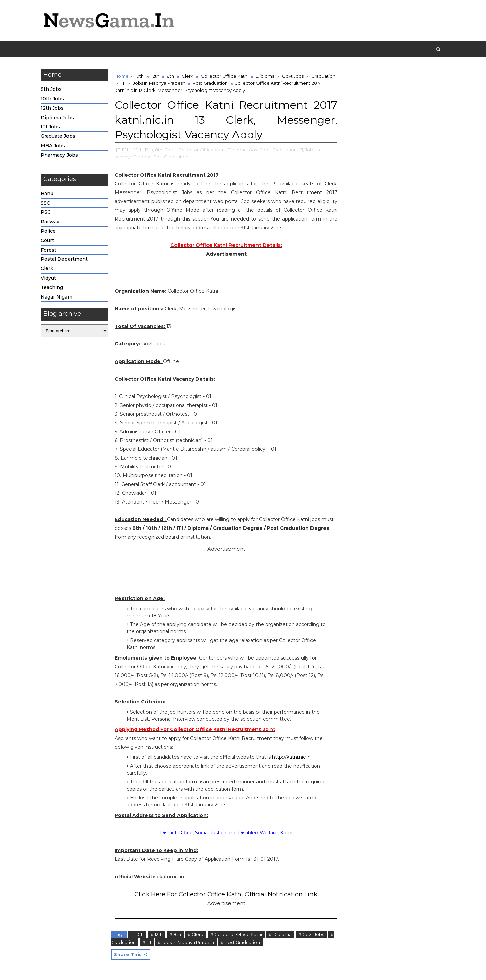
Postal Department (64, 259)
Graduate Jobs (58, 136)
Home (122, 76)
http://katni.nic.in (291, 757)
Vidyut (48, 278)
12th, (149, 150)
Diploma (265, 76)
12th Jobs (52, 108)
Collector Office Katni (225, 76)
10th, (139, 150)
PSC (46, 212)
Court (47, 240)
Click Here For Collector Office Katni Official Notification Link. (226, 894)
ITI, (301, 150)
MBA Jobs (53, 146)
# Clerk (196, 934)
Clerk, (171, 150)
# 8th (175, 934)
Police (48, 231)
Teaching (52, 287)
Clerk (47, 268)
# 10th (137, 934)
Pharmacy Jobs (59, 155)
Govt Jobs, (260, 150)
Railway (50, 222)
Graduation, (285, 150)
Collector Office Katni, (202, 150)
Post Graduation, (171, 157)
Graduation (323, 76)
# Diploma (280, 934)
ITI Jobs (50, 127)
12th (155, 76)
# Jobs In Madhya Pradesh (186, 942)
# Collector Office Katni (236, 934)
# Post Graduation (240, 942)
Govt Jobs (293, 76)
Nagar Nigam (56, 297)
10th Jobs (52, 99)
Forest (48, 250)
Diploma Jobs (57, 118)
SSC (45, 203)
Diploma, (238, 150)
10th (139, 76)
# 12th (157, 934)
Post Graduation (210, 83)
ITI (123, 83)
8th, (159, 150)
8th (170, 76)
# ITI (147, 942)
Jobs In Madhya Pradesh (159, 83)
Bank (47, 194)
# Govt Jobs (311, 934)
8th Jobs (51, 89)
